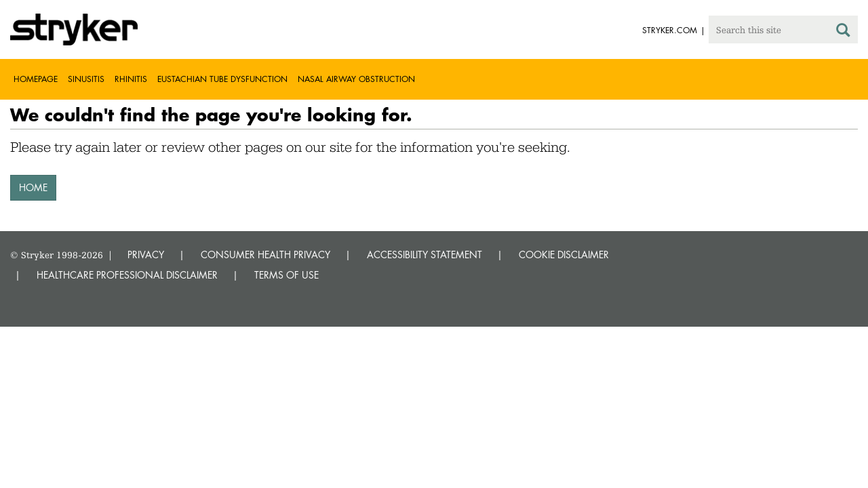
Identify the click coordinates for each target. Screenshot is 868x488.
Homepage (36, 79)
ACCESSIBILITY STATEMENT (425, 255)
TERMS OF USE (287, 275)
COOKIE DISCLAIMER (564, 255)
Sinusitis (86, 79)
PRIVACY (146, 255)
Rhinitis (131, 79)
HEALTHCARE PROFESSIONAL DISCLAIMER (127, 275)
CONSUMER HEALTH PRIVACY (265, 255)
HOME (33, 187)
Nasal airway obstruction (356, 79)
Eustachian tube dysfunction (222, 79)
